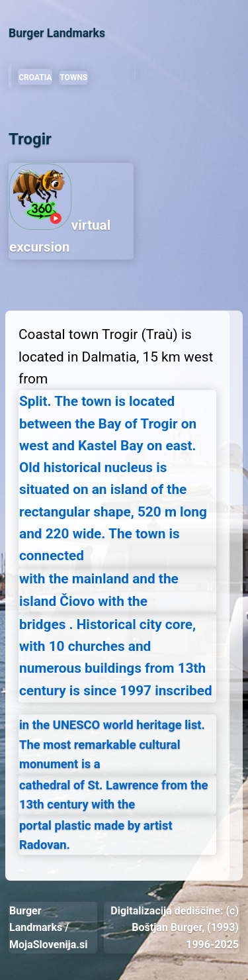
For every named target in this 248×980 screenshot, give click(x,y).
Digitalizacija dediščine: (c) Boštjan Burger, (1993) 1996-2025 (175, 928)
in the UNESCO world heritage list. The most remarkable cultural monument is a (112, 744)
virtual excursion (60, 209)
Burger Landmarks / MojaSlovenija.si (48, 928)
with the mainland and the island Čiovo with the (99, 590)
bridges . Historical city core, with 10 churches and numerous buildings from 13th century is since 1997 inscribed (116, 658)
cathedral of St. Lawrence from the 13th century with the (114, 795)
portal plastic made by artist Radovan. (96, 835)
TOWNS (73, 77)
